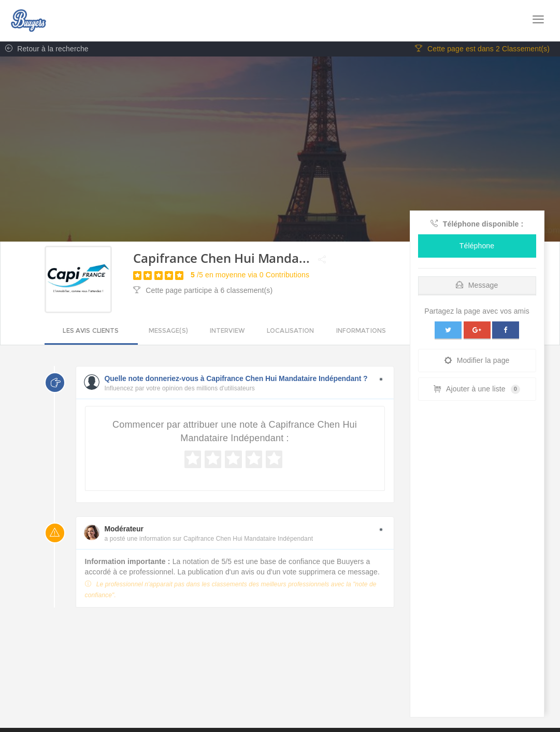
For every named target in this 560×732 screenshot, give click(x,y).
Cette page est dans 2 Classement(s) (482, 49)
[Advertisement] (477, 562)
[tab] (477, 283)
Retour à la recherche (44, 49)
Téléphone (477, 246)
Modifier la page (477, 361)
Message (477, 286)
